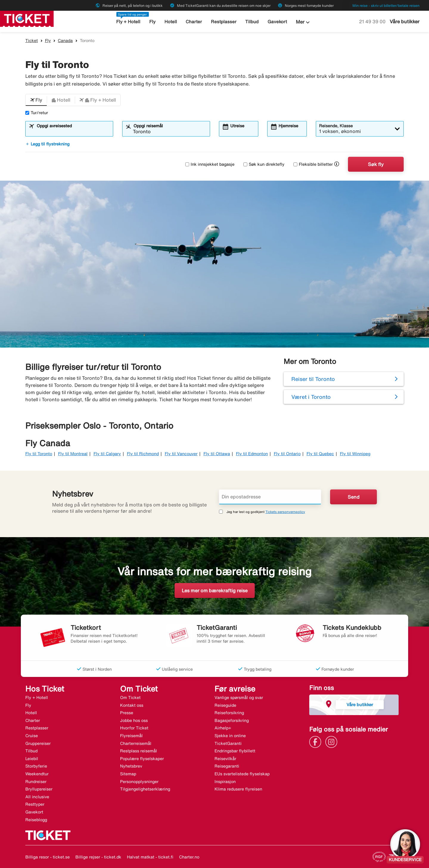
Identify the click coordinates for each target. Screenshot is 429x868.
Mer (304, 22)
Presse (127, 713)
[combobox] (73, 131)
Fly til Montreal (73, 454)
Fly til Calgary (107, 454)
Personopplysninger (139, 782)
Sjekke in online (230, 736)
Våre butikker (405, 21)
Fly (152, 22)
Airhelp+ (223, 728)
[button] (36, 100)
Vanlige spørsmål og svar (239, 697)
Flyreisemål (131, 736)
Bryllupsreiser (39, 789)
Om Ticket (130, 697)
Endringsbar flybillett (235, 751)
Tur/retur (37, 113)
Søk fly (376, 164)
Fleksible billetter (313, 164)
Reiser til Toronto (313, 379)
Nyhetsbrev (131, 766)
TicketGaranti (228, 743)
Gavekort (277, 22)
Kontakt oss (132, 705)
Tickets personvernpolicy (285, 512)
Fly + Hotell (128, 22)
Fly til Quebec (320, 454)
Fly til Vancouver (181, 454)
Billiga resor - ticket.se (48, 857)
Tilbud (252, 22)
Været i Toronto (311, 397)
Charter (194, 22)
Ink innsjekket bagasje (210, 164)
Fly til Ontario (287, 454)
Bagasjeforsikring (232, 720)
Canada (65, 41)
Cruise (32, 736)
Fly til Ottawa (217, 454)
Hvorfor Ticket (134, 728)
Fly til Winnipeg (355, 454)
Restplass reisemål (139, 751)
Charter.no (189, 857)
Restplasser (224, 22)
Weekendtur (37, 774)
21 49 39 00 (373, 21)
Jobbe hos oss (134, 720)
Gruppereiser (38, 743)
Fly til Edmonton (252, 454)
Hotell (171, 22)
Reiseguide (225, 705)
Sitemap (128, 774)
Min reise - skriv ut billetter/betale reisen (386, 6)
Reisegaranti (227, 766)
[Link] (317, 741)
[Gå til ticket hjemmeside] (27, 18)
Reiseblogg (36, 820)
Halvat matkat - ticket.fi (150, 857)
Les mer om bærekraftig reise (215, 590)
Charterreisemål (136, 743)
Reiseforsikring (229, 713)
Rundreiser (36, 782)
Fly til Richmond (143, 454)
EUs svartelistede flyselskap (242, 774)
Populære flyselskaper (142, 759)
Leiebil (32, 759)
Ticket (32, 41)
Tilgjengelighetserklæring (145, 789)
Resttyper (35, 804)
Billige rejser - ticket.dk (98, 857)
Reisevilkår (225, 759)
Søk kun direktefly (264, 164)
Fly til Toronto (39, 454)
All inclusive (37, 797)
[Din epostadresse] (270, 497)
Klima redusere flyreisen (238, 789)
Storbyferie (36, 766)
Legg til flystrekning (47, 144)
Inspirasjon (225, 782)
